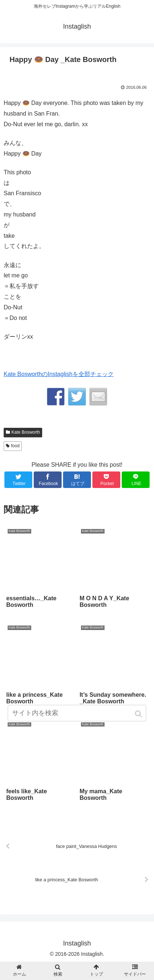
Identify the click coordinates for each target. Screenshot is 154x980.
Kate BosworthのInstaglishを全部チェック (59, 374)
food (15, 446)
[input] (77, 713)
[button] (139, 714)
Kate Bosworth (26, 432)
